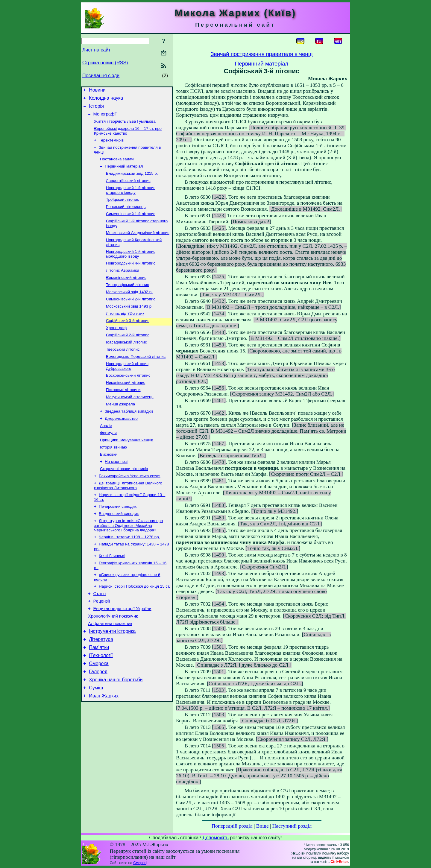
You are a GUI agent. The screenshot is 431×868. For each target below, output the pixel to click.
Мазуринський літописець (130, 421)
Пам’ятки (99, 692)
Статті (100, 632)
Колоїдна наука (106, 100)
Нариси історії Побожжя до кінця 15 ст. (134, 624)
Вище (262, 826)
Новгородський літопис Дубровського (127, 388)
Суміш (96, 737)
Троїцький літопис (122, 209)
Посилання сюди (101, 76)
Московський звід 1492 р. (129, 308)
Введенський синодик (119, 547)
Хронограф (116, 347)
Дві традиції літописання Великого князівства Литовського (128, 517)
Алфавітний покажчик (110, 666)
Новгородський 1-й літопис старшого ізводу (131, 199)
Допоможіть (216, 838)
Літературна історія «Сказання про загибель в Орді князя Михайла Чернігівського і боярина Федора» (128, 560)
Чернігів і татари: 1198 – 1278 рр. (129, 572)
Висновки (109, 484)
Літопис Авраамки (123, 285)
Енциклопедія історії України (122, 649)
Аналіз (106, 453)
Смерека (99, 710)
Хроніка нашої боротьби (116, 728)
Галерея (98, 719)
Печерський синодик (118, 539)
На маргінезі (116, 491)
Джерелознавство (121, 445)
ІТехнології (101, 701)
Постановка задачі (117, 166)
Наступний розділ (292, 826)
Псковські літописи (123, 414)
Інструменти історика (112, 674)
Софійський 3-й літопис (128, 339)
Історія (96, 109)
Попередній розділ (232, 826)
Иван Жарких (104, 746)
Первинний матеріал (124, 173)
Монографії (105, 118)
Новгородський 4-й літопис (131, 277)
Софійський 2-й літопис (128, 355)
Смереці (140, 863)
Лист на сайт (97, 50)
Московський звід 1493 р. (129, 324)
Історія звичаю (113, 476)
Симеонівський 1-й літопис (131, 225)
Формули (108, 460)
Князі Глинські (112, 592)
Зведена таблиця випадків (129, 437)
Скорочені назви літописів (124, 499)
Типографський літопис (128, 300)
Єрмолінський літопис (126, 292)
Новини (97, 91)
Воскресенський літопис (128, 398)
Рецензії (102, 641)
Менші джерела (120, 429)
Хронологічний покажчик (113, 657)
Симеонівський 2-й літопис (131, 316)
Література (101, 683)
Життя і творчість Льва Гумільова (125, 126)
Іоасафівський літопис (126, 362)
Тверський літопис (123, 370)
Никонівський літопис (126, 406)
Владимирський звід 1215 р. (132, 181)
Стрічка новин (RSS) (105, 63)
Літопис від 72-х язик (125, 331)
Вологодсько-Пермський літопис (136, 378)
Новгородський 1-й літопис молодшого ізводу (131, 267)
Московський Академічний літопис (138, 245)
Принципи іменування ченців (127, 468)
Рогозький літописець (126, 217)
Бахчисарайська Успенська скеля (130, 507)
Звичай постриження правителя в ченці (262, 54)
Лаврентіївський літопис (128, 189)
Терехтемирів (111, 146)
